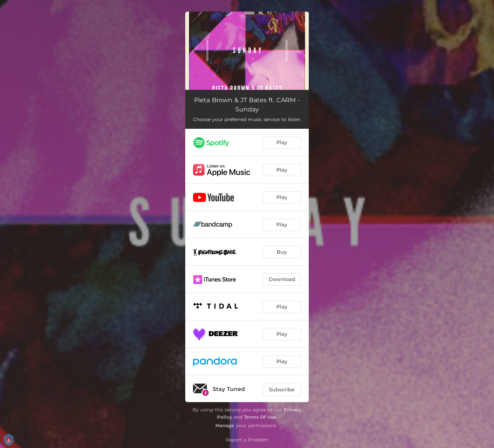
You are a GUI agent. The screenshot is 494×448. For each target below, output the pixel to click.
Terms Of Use (260, 417)
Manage (225, 425)
